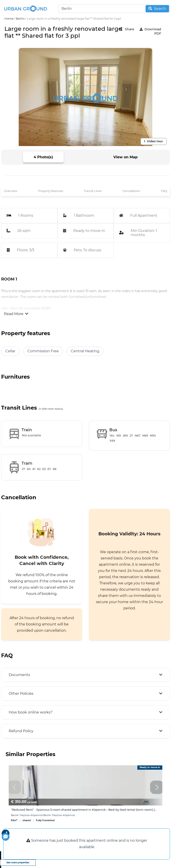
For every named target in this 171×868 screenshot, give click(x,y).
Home (9, 19)
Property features (51, 191)
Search (157, 9)
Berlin (20, 19)
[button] (157, 787)
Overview (10, 191)
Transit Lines (93, 191)
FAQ (164, 191)
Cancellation (131, 191)
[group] (85, 796)
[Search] (114, 9)
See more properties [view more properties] (18, 863)
